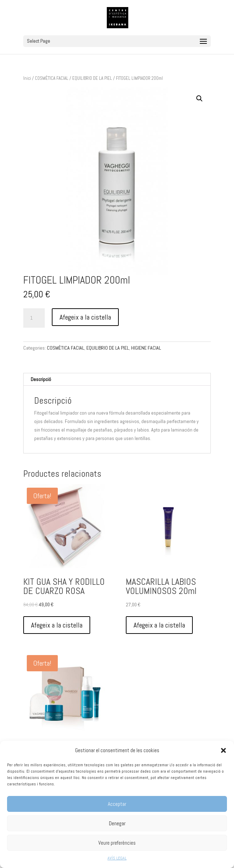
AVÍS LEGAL (117, 858)
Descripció (41, 379)
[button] (223, 750)
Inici (27, 78)
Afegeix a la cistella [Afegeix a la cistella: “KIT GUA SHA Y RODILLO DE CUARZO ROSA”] (57, 625)
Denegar (117, 823)
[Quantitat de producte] (34, 318)
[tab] (117, 379)
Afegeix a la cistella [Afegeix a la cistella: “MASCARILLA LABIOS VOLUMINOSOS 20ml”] (159, 625)
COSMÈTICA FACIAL (52, 78)
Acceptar (117, 804)
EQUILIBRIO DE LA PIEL (92, 78)
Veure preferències (117, 843)
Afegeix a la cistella (85, 317)
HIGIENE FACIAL (146, 348)
